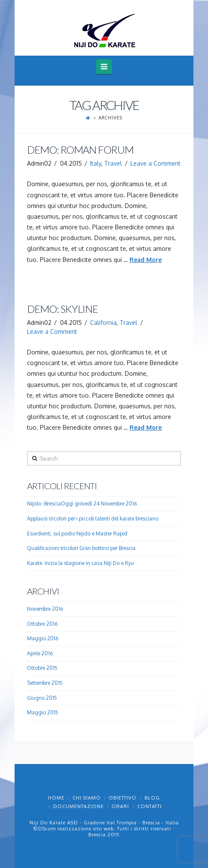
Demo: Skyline (62, 309)
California (103, 323)
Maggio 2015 (43, 712)
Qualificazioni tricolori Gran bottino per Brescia (81, 548)
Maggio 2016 (43, 638)
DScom (47, 829)
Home (56, 798)
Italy (96, 163)
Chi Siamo (87, 798)
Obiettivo (122, 798)
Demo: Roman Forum (80, 150)
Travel (113, 163)
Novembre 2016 (45, 609)
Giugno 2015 (42, 698)
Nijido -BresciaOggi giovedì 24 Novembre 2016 (82, 504)
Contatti (149, 806)
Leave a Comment (155, 163)
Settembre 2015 (45, 683)
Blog (152, 798)
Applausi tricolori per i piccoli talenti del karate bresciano (93, 519)
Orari (120, 806)
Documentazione (78, 806)
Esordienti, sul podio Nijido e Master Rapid (77, 534)
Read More (146, 260)
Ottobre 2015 (42, 668)
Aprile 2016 (40, 653)
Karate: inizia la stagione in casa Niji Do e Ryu (80, 563)
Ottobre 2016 (42, 624)
